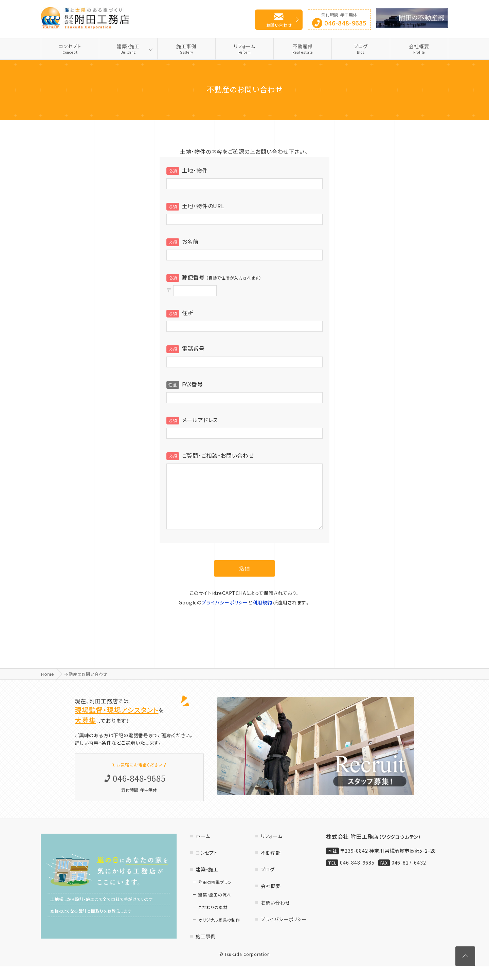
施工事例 (186, 49)
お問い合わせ (279, 25)
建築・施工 (128, 49)
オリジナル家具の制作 (219, 933)
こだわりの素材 (213, 921)
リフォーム (244, 49)
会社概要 (419, 49)
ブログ (361, 49)
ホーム (203, 850)
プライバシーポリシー (225, 616)
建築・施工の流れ (215, 908)
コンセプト (70, 49)
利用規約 (262, 616)
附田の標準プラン (215, 896)
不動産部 (303, 49)
